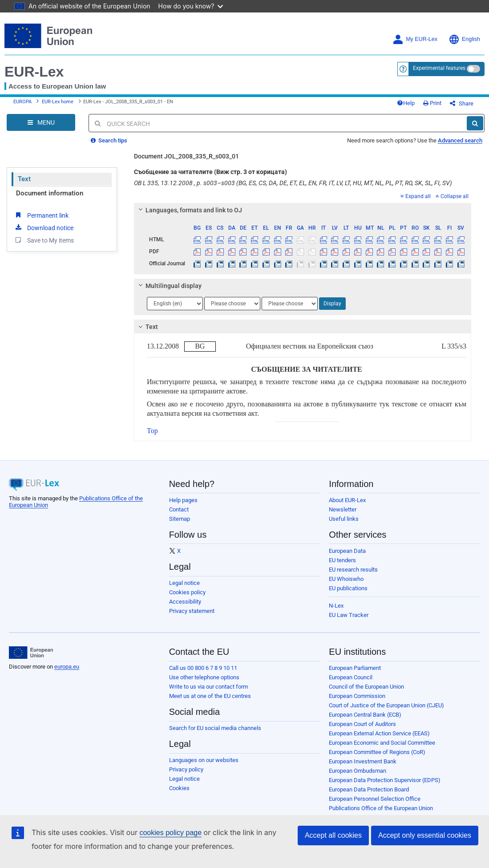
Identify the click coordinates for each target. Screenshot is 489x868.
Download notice (44, 227)
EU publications (348, 588)
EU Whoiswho (346, 579)
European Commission (357, 696)
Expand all (416, 196)
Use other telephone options (204, 677)
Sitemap (180, 519)
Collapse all (452, 196)
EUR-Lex (34, 72)
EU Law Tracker (349, 615)
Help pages (183, 500)
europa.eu (67, 667)
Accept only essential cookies (425, 835)
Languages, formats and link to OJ (189, 210)
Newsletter (343, 509)
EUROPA (22, 102)
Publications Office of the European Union (381, 808)
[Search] (475, 123)
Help (406, 103)
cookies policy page (170, 833)
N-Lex (336, 606)
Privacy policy (186, 769)
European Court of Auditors (362, 724)
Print (432, 103)
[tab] (303, 210)
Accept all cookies (333, 835)
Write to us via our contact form (208, 687)
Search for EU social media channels (215, 728)
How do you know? (191, 6)
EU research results (353, 570)
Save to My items (44, 240)
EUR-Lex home (58, 102)
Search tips (109, 140)
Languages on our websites (204, 760)
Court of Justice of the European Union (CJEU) (386, 705)
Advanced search (460, 140)
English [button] (464, 39)
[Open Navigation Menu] (41, 122)
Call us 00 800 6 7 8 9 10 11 (203, 668)
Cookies (179, 788)
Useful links (344, 519)
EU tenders (342, 560)
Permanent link (41, 215)
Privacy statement (192, 611)
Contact (179, 509)
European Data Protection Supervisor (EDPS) (385, 780)
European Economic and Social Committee (382, 743)
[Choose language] (175, 304)
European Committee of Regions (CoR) (377, 752)
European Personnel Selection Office (375, 799)
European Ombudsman (358, 771)
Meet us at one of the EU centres (210, 696)
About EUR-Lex (347, 500)
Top (152, 431)
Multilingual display (169, 286)
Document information (50, 193)
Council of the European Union (366, 687)
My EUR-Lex (415, 39)
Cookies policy (187, 592)
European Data (347, 551)
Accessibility (185, 602)
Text (24, 179)
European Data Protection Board (369, 789)
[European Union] (31, 653)
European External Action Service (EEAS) (379, 733)
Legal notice (184, 583)
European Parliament (355, 668)
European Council (351, 677)
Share (462, 103)
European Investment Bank (363, 761)
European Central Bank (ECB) (365, 715)
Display (332, 304)
